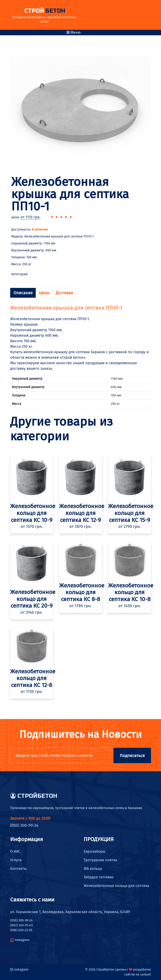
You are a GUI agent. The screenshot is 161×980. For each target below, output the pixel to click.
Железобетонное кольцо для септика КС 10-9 (33, 513)
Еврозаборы (94, 851)
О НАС (15, 851)
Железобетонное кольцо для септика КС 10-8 (131, 592)
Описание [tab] (23, 293)
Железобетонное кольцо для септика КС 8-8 (82, 592)
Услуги (16, 860)
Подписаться (132, 756)
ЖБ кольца (93, 869)
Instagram (22, 940)
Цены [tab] (44, 293)
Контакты (18, 869)
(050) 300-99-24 (24, 825)
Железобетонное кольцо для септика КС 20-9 (33, 599)
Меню (74, 32)
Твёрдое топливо (99, 877)
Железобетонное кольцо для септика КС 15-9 (131, 513)
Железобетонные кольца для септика (117, 886)
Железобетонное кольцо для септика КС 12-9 (82, 513)
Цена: (26, 217)
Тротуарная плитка (100, 860)
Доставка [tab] (64, 293)
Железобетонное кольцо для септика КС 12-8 (33, 678)
